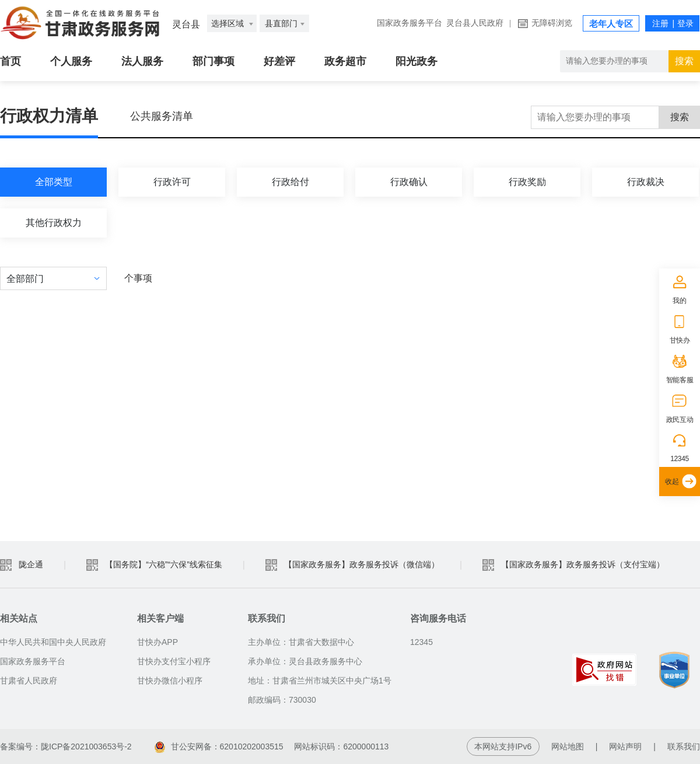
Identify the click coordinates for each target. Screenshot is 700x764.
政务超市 (345, 61)
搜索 (680, 117)
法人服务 (142, 61)
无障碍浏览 (552, 23)
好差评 (279, 61)
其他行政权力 (54, 223)
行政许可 (172, 182)
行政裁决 (646, 182)
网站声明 (625, 746)
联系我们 (684, 746)
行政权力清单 (49, 116)
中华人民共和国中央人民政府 (53, 642)
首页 (10, 61)
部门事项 (213, 61)
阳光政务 (416, 61)
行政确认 (409, 182)
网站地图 (568, 746)
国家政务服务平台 (409, 23)
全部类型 (54, 182)
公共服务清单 (162, 116)
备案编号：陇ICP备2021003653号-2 (66, 746)
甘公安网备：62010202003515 (220, 746)
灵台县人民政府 (475, 23)
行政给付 (290, 182)
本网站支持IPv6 (503, 746)
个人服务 (71, 61)
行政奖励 (527, 182)
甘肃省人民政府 (29, 681)
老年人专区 (611, 24)
